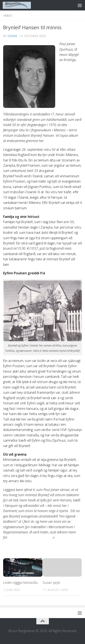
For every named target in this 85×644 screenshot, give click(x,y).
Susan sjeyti (51, 583)
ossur (12, 36)
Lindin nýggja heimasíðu (20, 583)
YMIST (8, 15)
